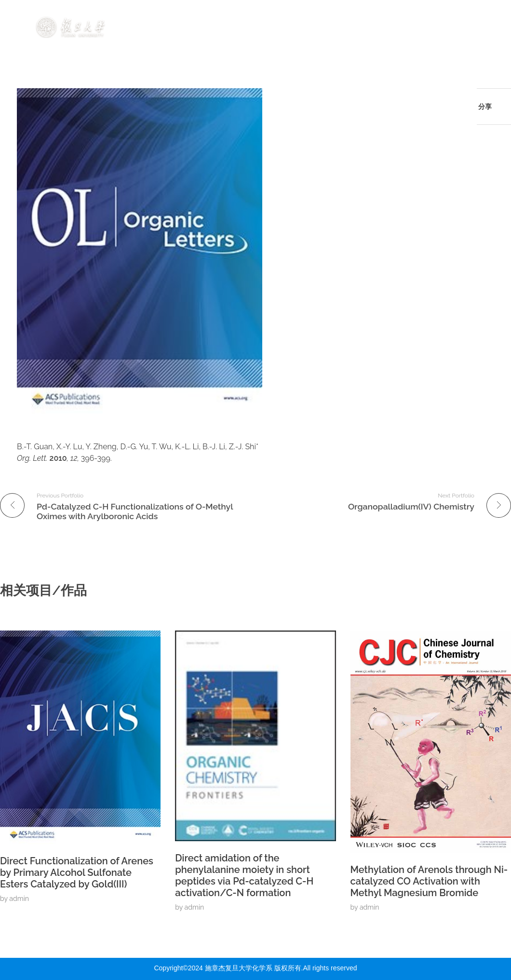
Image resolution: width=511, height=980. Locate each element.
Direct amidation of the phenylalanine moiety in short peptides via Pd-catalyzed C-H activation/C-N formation (244, 875)
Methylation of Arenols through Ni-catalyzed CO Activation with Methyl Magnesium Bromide (429, 881)
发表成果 (340, 16)
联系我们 (458, 38)
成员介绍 (284, 16)
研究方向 (228, 16)
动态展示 (394, 16)
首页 (182, 16)
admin (19, 899)
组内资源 (448, 16)
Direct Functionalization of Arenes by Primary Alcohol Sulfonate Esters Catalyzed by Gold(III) (77, 873)
